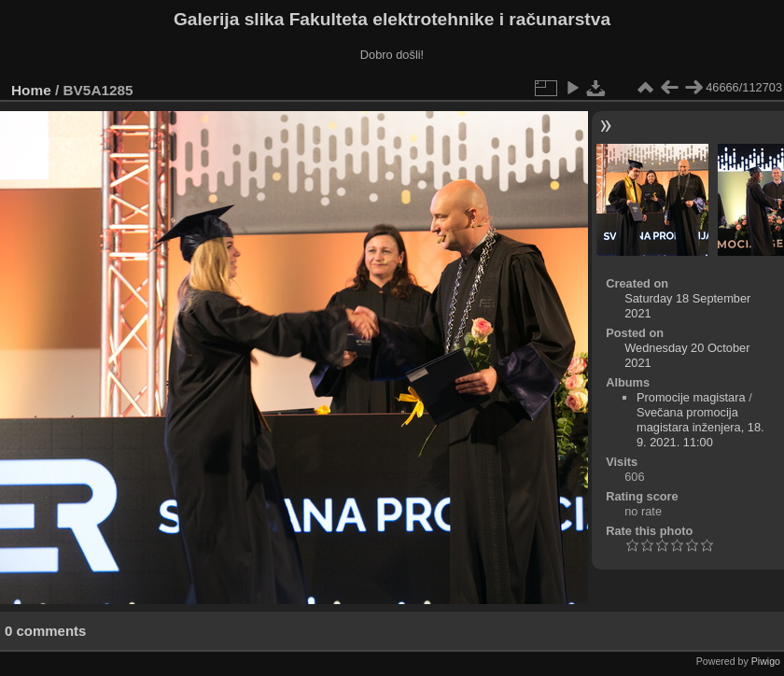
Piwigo (766, 661)
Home (31, 90)
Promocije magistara (691, 397)
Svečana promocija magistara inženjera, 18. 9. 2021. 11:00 (700, 427)
